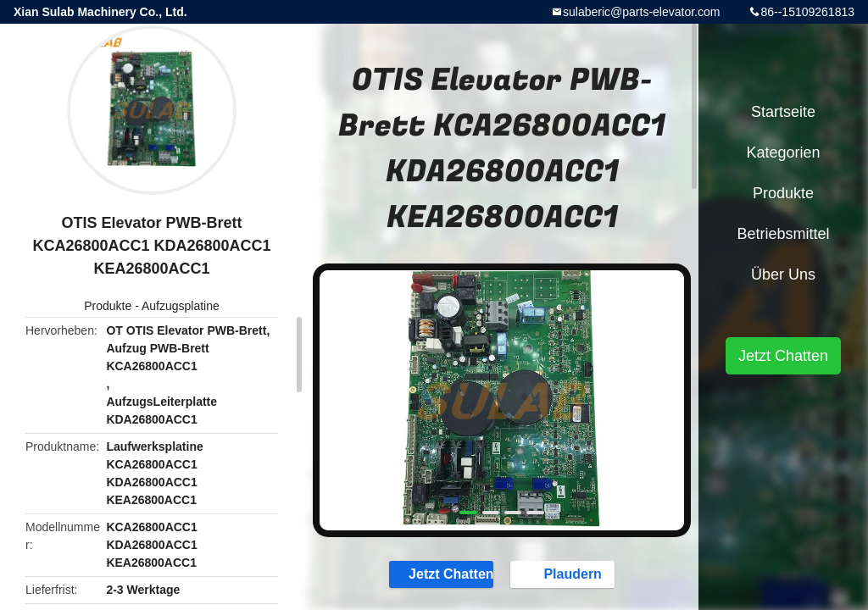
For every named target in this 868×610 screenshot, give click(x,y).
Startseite (783, 112)
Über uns (783, 274)
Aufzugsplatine (181, 306)
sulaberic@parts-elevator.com (641, 12)
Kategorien (783, 152)
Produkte (108, 306)
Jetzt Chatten (442, 574)
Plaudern (564, 574)
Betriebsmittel (783, 234)
